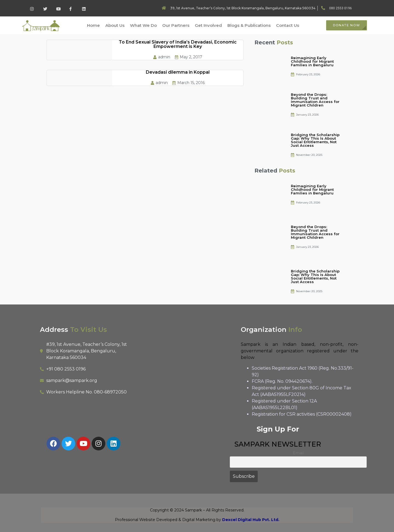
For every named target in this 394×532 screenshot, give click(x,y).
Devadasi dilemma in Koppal (178, 72)
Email (298, 453)
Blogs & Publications (249, 25)
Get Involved (208, 25)
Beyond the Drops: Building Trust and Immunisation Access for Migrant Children (315, 100)
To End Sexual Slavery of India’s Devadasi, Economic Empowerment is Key (178, 44)
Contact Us (288, 25)
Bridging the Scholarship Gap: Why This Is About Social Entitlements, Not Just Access (315, 140)
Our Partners (176, 25)
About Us (115, 25)
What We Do (143, 25)
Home (93, 25)
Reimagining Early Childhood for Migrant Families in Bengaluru (312, 61)
